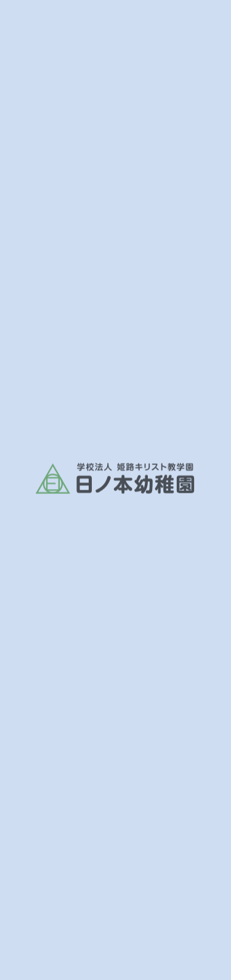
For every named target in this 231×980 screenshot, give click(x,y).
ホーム (32, 289)
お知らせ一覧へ (123, 524)
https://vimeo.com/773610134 (107, 457)
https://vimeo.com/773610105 (107, 431)
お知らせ (75, 289)
